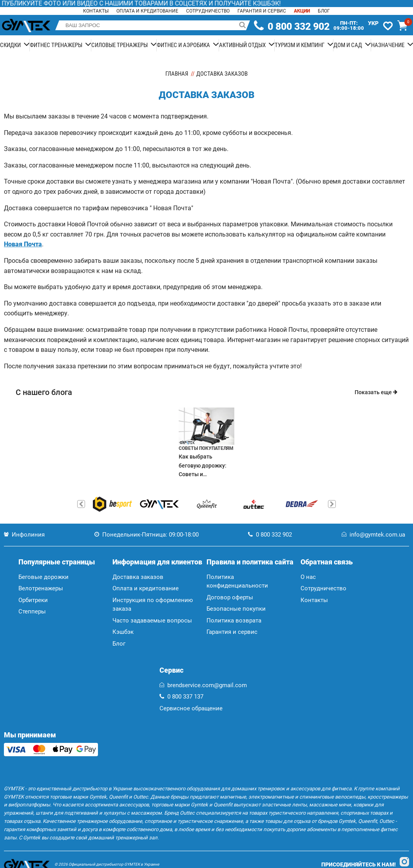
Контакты (96, 11)
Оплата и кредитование (147, 11)
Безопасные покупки (236, 609)
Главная (177, 74)
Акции (302, 11)
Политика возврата (234, 621)
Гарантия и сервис (262, 11)
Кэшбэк (123, 632)
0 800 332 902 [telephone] (299, 27)
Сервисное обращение (191, 708)
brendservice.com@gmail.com (203, 685)
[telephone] (259, 25)
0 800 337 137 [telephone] (181, 697)
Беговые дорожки (43, 577)
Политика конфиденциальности (237, 581)
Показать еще (376, 392)
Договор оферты (230, 597)
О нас (308, 577)
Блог (324, 11)
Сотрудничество (208, 11)
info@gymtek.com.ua (373, 535)
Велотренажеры (41, 588)
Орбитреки (33, 600)
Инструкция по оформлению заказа (153, 605)
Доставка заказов (138, 577)
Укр (373, 23)
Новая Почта (23, 244)
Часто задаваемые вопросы (152, 621)
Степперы (32, 611)
